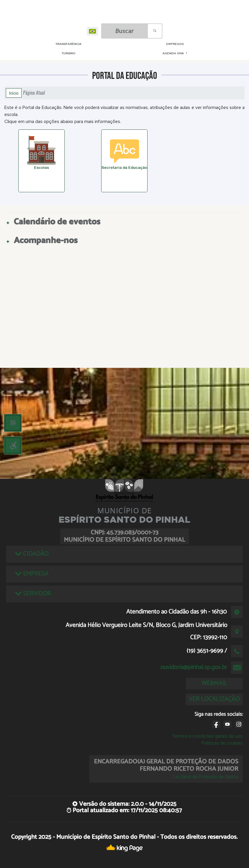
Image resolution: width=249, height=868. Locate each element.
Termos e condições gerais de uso (207, 736)
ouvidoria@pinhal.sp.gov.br (194, 667)
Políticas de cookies (222, 743)
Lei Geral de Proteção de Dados (206, 777)
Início (14, 93)
